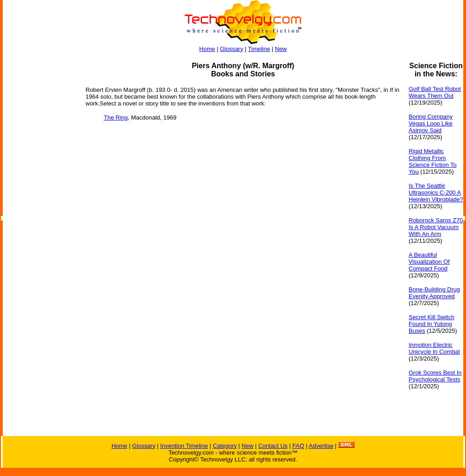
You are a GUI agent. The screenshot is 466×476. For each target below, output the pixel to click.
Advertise (321, 446)
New (281, 49)
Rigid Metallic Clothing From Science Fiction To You (433, 161)
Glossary (231, 49)
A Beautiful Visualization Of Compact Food (429, 262)
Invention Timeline (184, 446)
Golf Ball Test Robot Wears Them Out (435, 92)
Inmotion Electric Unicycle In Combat (434, 348)
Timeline (259, 49)
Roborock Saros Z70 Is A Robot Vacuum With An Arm (436, 227)
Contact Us (273, 446)
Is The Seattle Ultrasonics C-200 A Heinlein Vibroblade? (436, 193)
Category (225, 446)
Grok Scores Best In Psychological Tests (435, 376)
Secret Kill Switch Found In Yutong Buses (431, 324)
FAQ (298, 446)
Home (207, 49)
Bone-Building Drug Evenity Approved (434, 293)
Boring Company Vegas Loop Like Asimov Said (431, 123)
